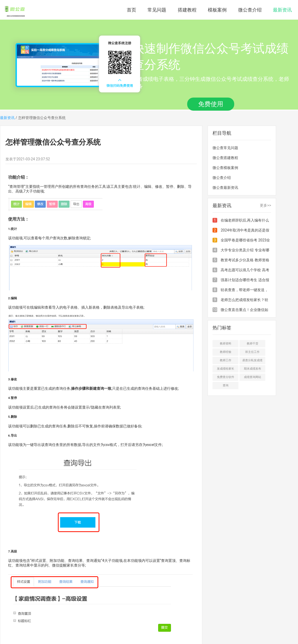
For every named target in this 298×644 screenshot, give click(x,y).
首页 (131, 10)
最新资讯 (282, 10)
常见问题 (157, 10)
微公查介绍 (250, 10)
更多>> (265, 205)
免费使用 (211, 104)
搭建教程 (187, 10)
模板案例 (217, 10)
